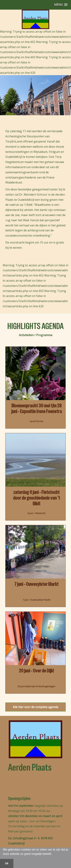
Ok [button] (7, 863)
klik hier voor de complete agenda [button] (35, 707)
